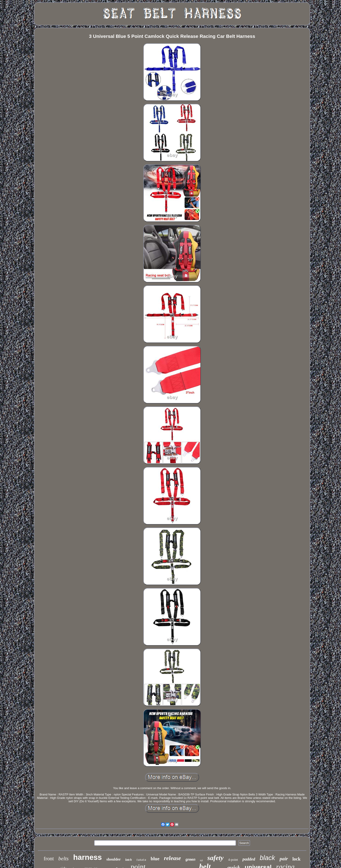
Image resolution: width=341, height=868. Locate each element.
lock (297, 859)
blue (155, 859)
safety (216, 858)
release (172, 858)
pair (284, 859)
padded (249, 859)
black (267, 858)
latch (129, 860)
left (201, 860)
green (190, 859)
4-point (233, 860)
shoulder (113, 859)
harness (88, 857)
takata (141, 860)
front (49, 859)
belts (63, 858)
